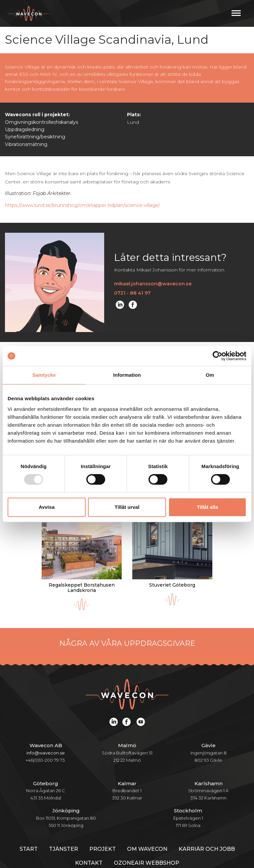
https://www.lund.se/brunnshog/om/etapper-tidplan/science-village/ (83, 205)
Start (29, 832)
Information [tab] (127, 375)
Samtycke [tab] (44, 375)
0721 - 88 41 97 (132, 293)
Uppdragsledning (25, 129)
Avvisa (47, 507)
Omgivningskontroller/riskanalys (42, 122)
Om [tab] (210, 375)
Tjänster (63, 832)
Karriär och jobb (207, 832)
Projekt (103, 832)
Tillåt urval (127, 507)
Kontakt (89, 846)
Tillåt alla (207, 507)
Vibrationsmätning (26, 144)
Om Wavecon (147, 832)
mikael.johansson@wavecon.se (153, 284)
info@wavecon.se (46, 736)
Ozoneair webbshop (147, 846)
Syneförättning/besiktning (35, 137)
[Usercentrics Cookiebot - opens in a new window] (217, 356)
